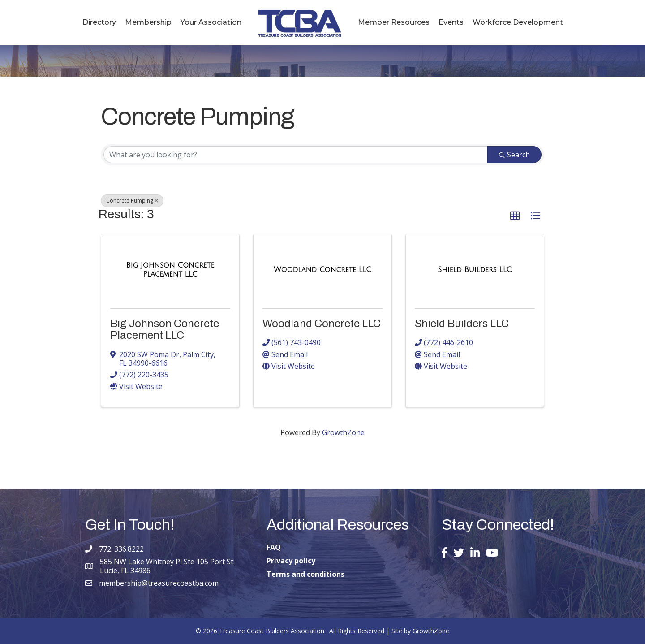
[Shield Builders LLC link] (475, 270)
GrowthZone (343, 432)
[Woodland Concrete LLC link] (322, 270)
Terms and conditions (305, 574)
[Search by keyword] (296, 155)
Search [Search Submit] (514, 155)
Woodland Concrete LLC (322, 324)
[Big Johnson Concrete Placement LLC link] (170, 270)
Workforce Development (518, 22)
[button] (515, 216)
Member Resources (394, 22)
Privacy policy (291, 561)
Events (451, 22)
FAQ (274, 547)
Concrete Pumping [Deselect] (132, 201)
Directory (99, 22)
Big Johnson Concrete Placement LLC (165, 329)
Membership (148, 22)
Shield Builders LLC (462, 324)
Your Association (211, 22)
